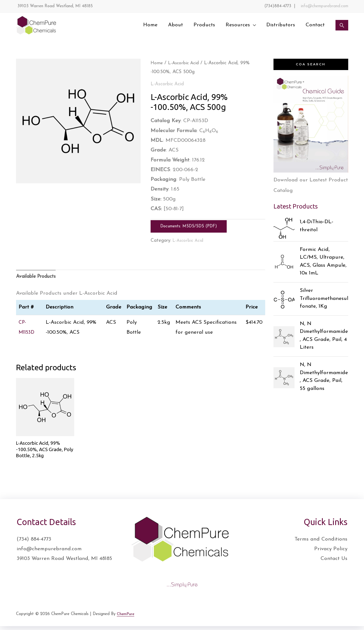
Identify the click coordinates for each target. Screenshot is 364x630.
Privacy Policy (331, 553)
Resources (238, 25)
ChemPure (126, 618)
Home (150, 25)
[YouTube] (346, 619)
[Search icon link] (342, 25)
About (175, 25)
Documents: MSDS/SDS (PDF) (189, 226)
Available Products (39, 277)
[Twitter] (322, 619)
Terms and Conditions (321, 543)
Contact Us (334, 563)
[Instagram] (334, 619)
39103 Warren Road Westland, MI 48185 (64, 563)
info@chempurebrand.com (325, 6)
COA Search (311, 64)
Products (204, 25)
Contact (315, 25)
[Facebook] (310, 619)
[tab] (39, 277)
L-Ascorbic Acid (186, 63)
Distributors (281, 25)
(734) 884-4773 (34, 543)
